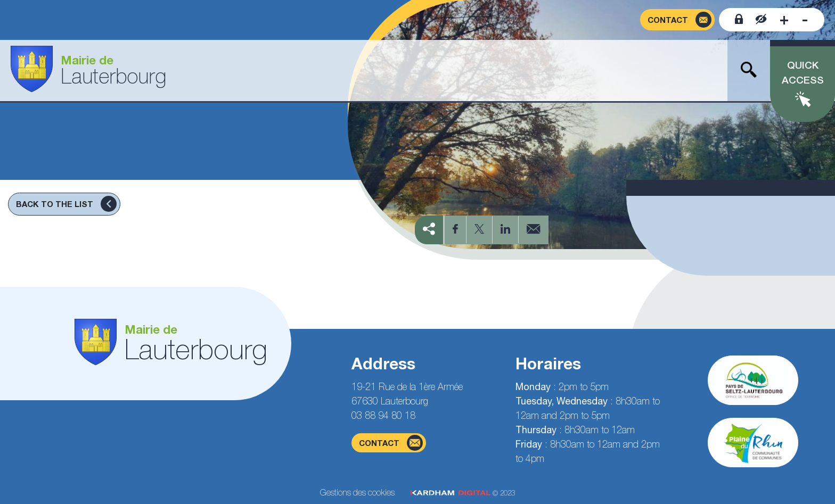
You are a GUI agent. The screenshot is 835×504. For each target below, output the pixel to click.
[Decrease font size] (805, 20)
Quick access (803, 73)
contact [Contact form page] (391, 443)
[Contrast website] (761, 20)
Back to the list (66, 204)
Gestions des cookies (357, 492)
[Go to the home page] (88, 71)
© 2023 (463, 493)
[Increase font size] (784, 20)
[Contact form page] (677, 20)
